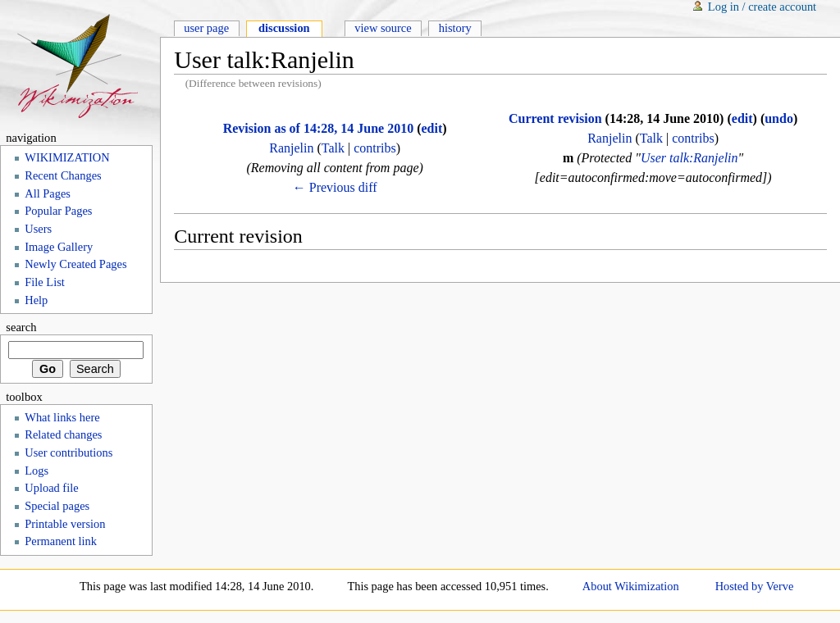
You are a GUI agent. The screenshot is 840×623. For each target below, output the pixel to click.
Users (38, 229)
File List (45, 282)
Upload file (51, 488)
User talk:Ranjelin (689, 158)
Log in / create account (762, 7)
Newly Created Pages (75, 264)
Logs (37, 471)
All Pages (48, 193)
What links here (62, 417)
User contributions (68, 452)
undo (779, 118)
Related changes (63, 434)
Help (36, 300)
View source (383, 28)
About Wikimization (631, 586)
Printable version (65, 524)
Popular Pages (58, 211)
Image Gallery (59, 247)
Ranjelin (291, 148)
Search (21, 327)
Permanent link (61, 541)
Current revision (555, 118)
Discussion (284, 28)
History (455, 28)
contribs (375, 148)
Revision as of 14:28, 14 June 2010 (318, 128)
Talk (333, 148)
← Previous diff (335, 187)
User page (206, 28)
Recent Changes (63, 175)
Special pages (57, 506)
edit (431, 128)
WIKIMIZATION (67, 157)
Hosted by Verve (755, 586)
